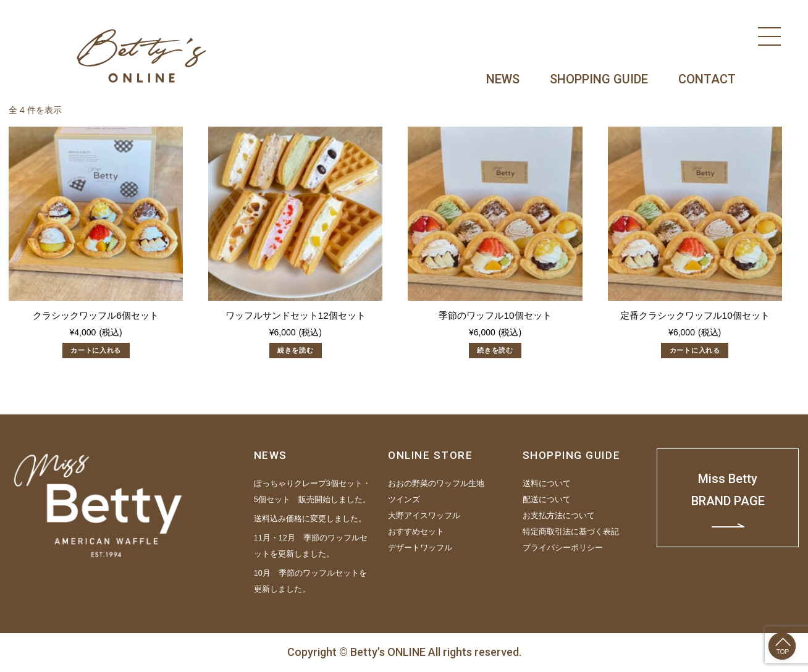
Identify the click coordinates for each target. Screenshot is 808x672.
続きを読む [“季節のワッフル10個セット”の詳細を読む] (495, 350)
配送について (547, 500)
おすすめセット (416, 532)
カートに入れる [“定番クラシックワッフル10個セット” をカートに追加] (695, 350)
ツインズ (404, 500)
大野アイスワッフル (424, 516)
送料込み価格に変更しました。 (310, 519)
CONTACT (707, 79)
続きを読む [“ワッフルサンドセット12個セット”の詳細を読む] (296, 350)
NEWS (503, 79)
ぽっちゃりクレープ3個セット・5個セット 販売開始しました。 (312, 492)
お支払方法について (559, 516)
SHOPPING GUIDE (599, 79)
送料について (547, 484)
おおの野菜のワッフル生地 (436, 484)
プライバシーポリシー (563, 548)
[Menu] (769, 36)
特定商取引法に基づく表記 (571, 532)
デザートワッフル (420, 548)
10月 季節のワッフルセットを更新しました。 (310, 581)
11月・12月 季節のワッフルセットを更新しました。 (311, 546)
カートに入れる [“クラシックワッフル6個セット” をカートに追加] (96, 350)
